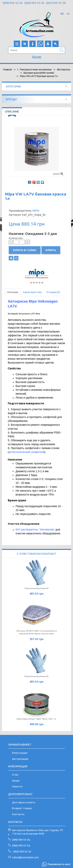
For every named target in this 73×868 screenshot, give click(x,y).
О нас (15, 775)
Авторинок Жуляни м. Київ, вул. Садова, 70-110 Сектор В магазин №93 (38, 832)
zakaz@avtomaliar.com (25, 857)
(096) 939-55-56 (13, 3)
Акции (36, 57)
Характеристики (32, 292)
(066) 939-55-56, (21, 845)
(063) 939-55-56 (56, 3)
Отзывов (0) (53, 292)
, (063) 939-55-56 (22, 851)
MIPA (36, 211)
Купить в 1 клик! (25, 250)
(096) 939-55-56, (21, 840)
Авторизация (20, 759)
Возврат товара (22, 808)
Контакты (18, 814)
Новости (17, 786)
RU (62, 14)
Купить (51, 250)
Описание (13, 292)
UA (68, 14)
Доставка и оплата (24, 802)
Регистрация (20, 753)
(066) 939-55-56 (34, 3)
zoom (58, 174)
